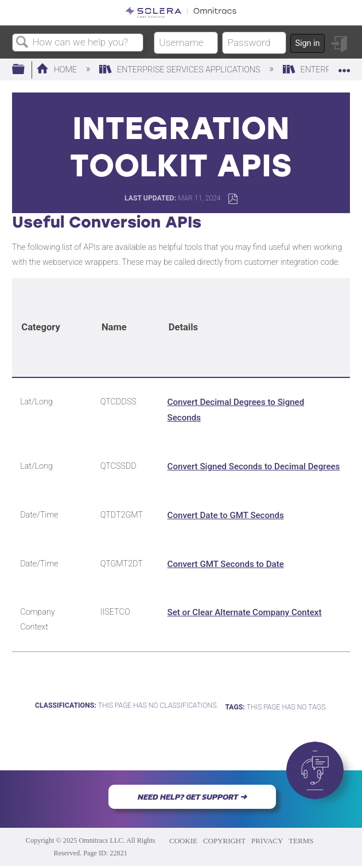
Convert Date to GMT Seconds (226, 515)
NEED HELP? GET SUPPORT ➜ (192, 797)
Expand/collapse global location (344, 66)
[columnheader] (52, 328)
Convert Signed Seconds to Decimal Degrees (254, 466)
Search (22, 43)
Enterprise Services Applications (181, 70)
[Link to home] (181, 13)
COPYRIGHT (224, 841)
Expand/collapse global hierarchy (26, 70)
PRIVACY (267, 841)
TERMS (301, 841)
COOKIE (183, 841)
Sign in (307, 43)
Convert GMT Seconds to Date (226, 564)
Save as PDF (233, 199)
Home (58, 70)
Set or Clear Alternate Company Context (245, 612)
